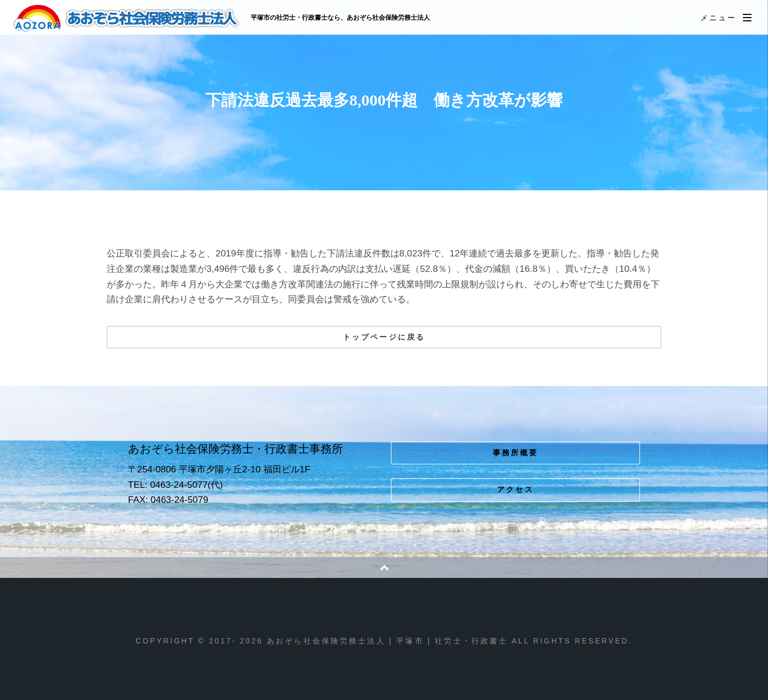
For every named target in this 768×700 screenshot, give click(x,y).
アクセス (515, 489)
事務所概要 (516, 453)
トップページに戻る (384, 337)
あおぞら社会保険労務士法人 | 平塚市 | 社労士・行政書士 (127, 18)
